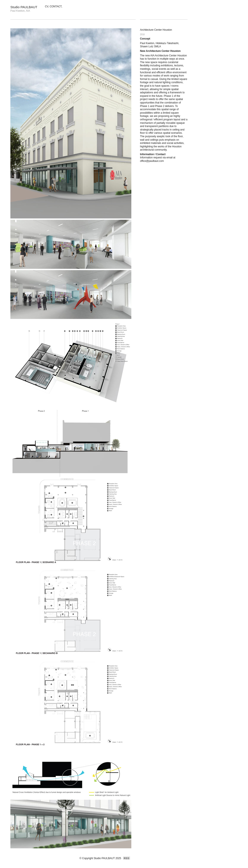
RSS (127, 858)
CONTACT (56, 6)
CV (47, 6)
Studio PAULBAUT (24, 7)
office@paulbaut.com (152, 161)
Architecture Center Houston (156, 30)
